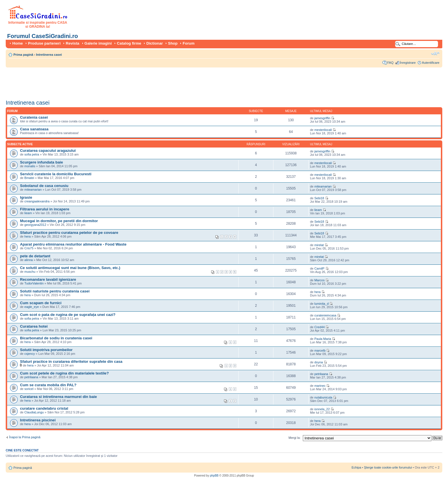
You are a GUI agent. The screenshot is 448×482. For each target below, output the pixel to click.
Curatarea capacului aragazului (48, 151)
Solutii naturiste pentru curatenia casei (55, 291)
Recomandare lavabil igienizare (48, 279)
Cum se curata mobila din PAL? (48, 385)
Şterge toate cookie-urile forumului (388, 467)
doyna (319, 362)
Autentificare (431, 63)
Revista (72, 43)
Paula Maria (323, 339)
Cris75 (29, 248)
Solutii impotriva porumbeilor (46, 350)
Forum (188, 43)
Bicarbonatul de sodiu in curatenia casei (56, 338)
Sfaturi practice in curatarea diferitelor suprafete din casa (71, 362)
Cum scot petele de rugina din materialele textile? (64, 373)
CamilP (319, 268)
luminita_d (321, 304)
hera (27, 236)
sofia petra (32, 154)
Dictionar (155, 43)
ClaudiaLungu (34, 412)
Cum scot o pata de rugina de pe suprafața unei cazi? (68, 315)
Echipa (356, 467)
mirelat (319, 245)
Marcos (319, 280)
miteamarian (33, 190)
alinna (28, 260)
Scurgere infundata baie (41, 162)
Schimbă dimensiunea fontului (435, 53)
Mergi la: (295, 438)
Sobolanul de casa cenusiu (44, 186)
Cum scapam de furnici (41, 303)
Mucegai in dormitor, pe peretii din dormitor (59, 221)
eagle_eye (32, 307)
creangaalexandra (37, 201)
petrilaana (31, 377)
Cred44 (319, 327)
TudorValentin (34, 283)
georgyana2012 (35, 225)
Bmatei (29, 178)
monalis (30, 166)
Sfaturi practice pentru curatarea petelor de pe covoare (69, 233)
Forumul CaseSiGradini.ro (43, 36)
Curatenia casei (34, 117)
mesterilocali (323, 130)
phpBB (214, 476)
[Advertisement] (110, 81)
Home (18, 43)
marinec (320, 386)
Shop (173, 43)
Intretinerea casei (49, 55)
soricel (29, 389)
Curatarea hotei (34, 326)
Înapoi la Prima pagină (25, 437)
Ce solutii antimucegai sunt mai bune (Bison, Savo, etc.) (70, 268)
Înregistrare (408, 63)
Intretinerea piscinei (38, 420)
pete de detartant (35, 256)
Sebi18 (319, 198)
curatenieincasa (325, 315)
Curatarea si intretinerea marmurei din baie (58, 397)
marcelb (320, 350)
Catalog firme (129, 43)
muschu (30, 272)
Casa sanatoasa (34, 129)
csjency (30, 354)
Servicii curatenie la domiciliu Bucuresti (56, 174)
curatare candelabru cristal (44, 408)
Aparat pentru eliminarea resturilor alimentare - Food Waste (73, 244)
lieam (28, 213)
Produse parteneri (44, 43)
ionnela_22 (322, 409)
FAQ (390, 63)
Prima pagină (23, 55)
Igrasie (26, 197)
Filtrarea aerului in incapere (45, 209)
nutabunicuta (323, 397)
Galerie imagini (98, 43)
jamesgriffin (322, 118)
